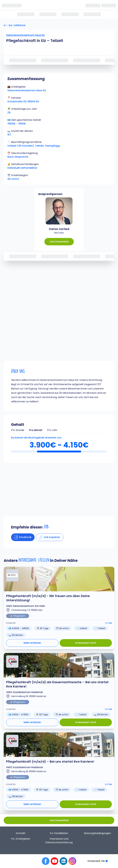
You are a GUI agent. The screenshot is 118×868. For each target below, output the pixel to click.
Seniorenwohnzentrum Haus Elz (25, 35)
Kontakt (21, 833)
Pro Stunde (18, 430)
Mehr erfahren (32, 643)
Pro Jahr (52, 430)
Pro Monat (36, 430)
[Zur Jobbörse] (14, 25)
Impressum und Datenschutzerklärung (59, 841)
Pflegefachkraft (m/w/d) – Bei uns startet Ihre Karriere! (50, 762)
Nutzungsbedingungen (97, 833)
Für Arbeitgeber (21, 839)
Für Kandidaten (59, 833)
